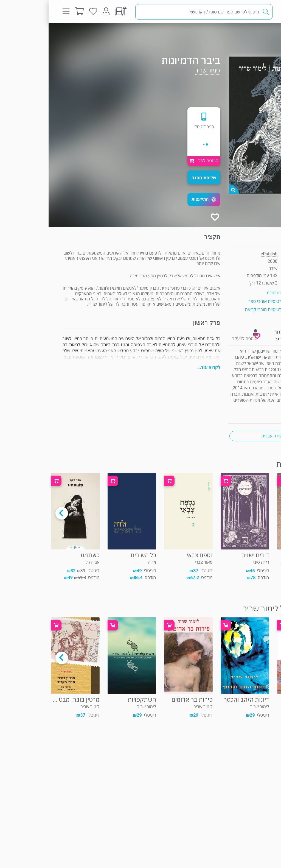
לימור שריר (159, 70)
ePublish (220, 254)
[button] (155, 199)
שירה (254, 34)
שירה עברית (224, 436)
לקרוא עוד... (160, 367)
